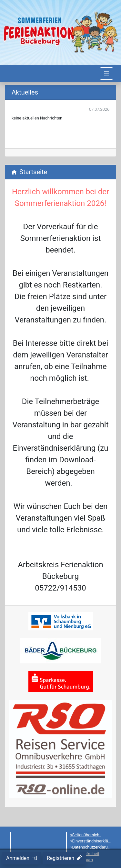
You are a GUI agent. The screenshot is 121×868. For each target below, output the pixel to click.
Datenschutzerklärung (92, 847)
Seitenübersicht (87, 835)
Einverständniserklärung (94, 841)
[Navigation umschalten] (106, 73)
